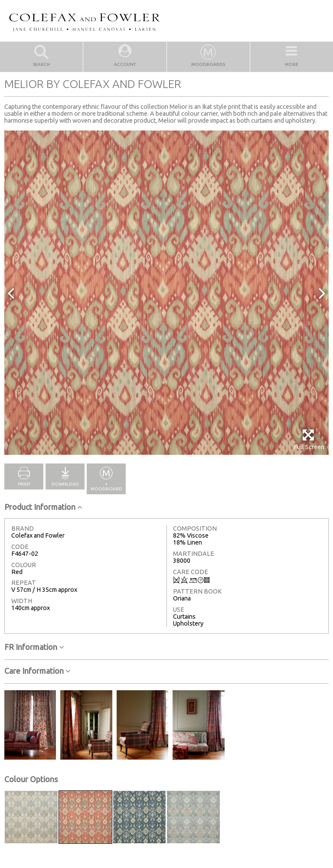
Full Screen (309, 439)
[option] (166, 293)
